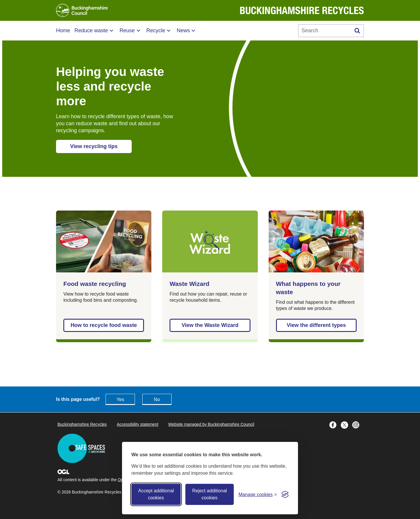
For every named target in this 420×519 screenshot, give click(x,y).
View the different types (316, 325)
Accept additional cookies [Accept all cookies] (156, 494)
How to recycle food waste (104, 325)
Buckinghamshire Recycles (82, 424)
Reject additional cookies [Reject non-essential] (209, 494)
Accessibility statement (138, 424)
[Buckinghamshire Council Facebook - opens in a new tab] (335, 424)
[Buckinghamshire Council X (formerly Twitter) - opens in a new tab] (347, 424)
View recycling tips (94, 146)
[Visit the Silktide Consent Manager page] (285, 494)
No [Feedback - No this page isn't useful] (157, 400)
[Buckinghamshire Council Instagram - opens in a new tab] (357, 424)
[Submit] (357, 31)
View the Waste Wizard (210, 325)
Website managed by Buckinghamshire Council (211, 424)
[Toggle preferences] (258, 495)
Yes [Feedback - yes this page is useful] (120, 400)
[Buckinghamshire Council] (82, 10)
